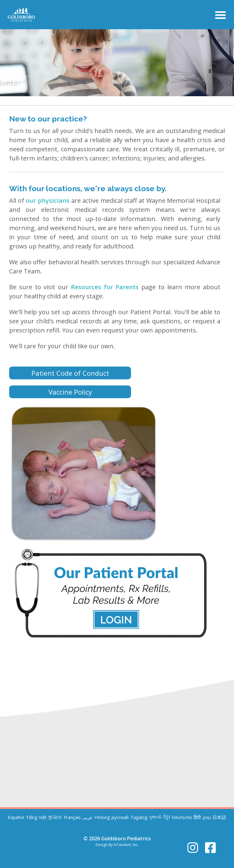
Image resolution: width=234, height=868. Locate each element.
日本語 (219, 817)
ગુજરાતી (155, 817)
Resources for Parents (105, 287)
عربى (87, 817)
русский (120, 817)
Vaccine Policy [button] (70, 392)
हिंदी (197, 817)
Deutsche (182, 817)
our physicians (48, 200)
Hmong (102, 817)
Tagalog (139, 817)
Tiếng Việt (36, 817)
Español (16, 817)
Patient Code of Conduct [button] (70, 373)
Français (72, 817)
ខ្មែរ (167, 817)
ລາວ (207, 817)
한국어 (55, 817)
